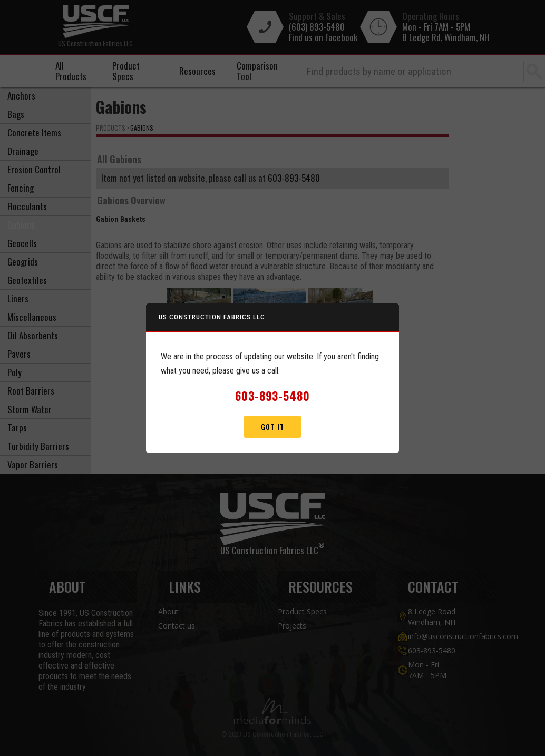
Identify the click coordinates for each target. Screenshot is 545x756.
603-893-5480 (272, 396)
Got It (272, 427)
